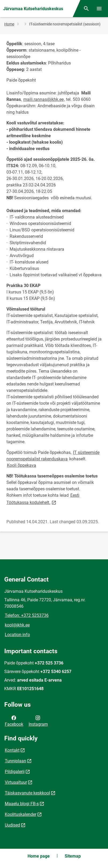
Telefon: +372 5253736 (27, 615)
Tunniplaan (16, 761)
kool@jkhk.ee (17, 625)
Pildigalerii (15, 772)
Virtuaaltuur (16, 782)
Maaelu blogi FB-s (22, 804)
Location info (17, 635)
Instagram (38, 721)
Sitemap (73, 856)
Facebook (14, 721)
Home (9, 24)
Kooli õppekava (22, 465)
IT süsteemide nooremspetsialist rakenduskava (53, 456)
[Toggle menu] (99, 9)
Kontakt (12, 750)
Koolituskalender (21, 814)
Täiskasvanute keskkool (27, 793)
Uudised (12, 825)
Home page (39, 856)
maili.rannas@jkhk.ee (43, 99)
